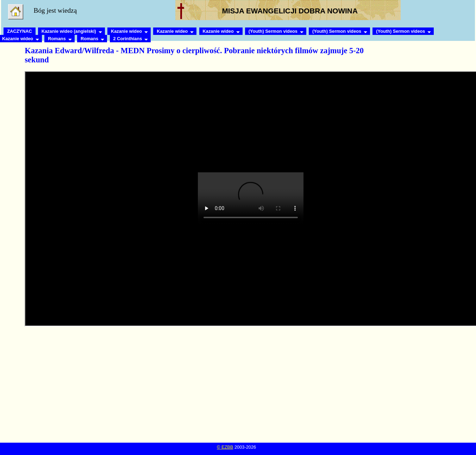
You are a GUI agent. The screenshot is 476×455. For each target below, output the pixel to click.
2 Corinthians (128, 39)
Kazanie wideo (126, 31)
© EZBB (225, 447)
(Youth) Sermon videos (273, 31)
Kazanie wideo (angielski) (69, 31)
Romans (57, 39)
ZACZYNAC (19, 31)
